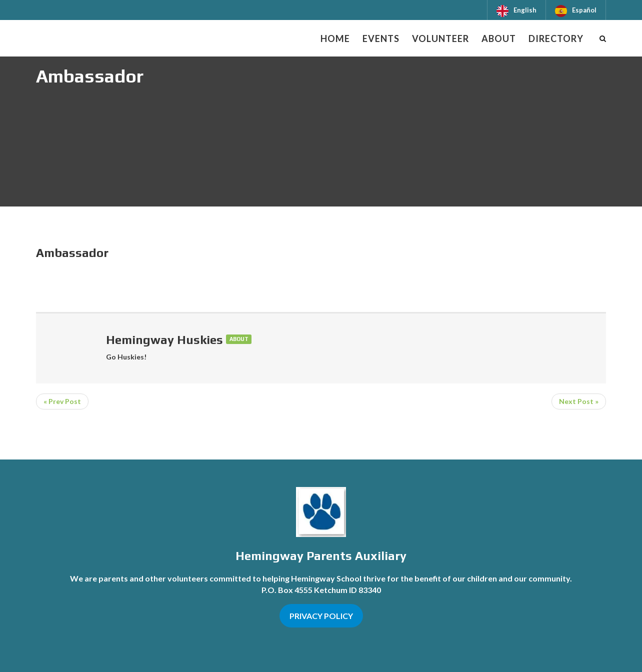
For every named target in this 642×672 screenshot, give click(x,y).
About (499, 38)
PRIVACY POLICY (321, 616)
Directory (556, 38)
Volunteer (440, 38)
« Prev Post (62, 401)
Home (335, 38)
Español (584, 10)
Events (381, 38)
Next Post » (579, 401)
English (525, 10)
